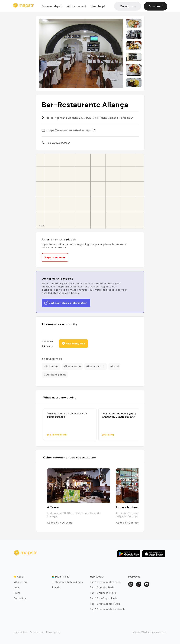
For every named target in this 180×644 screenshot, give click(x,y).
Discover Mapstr (52, 6)
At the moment (77, 6)
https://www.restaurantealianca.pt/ (71, 130)
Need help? (98, 6)
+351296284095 (58, 143)
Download (156, 6)
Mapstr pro (128, 6)
